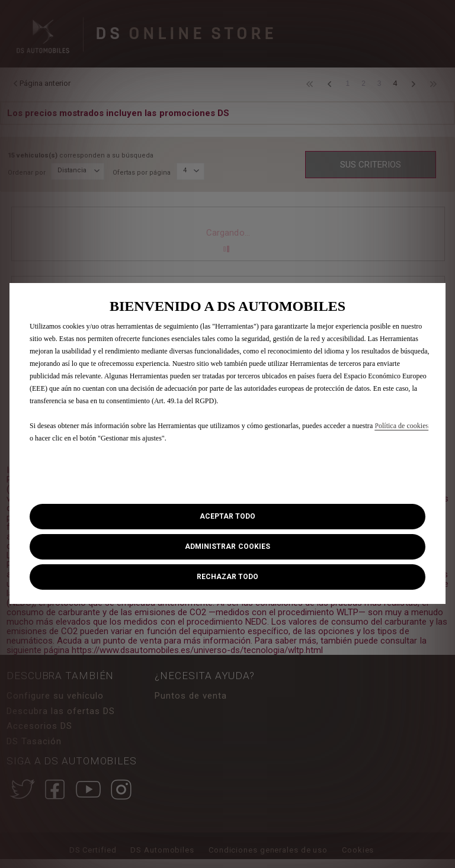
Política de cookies (401, 426)
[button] (227, 547)
